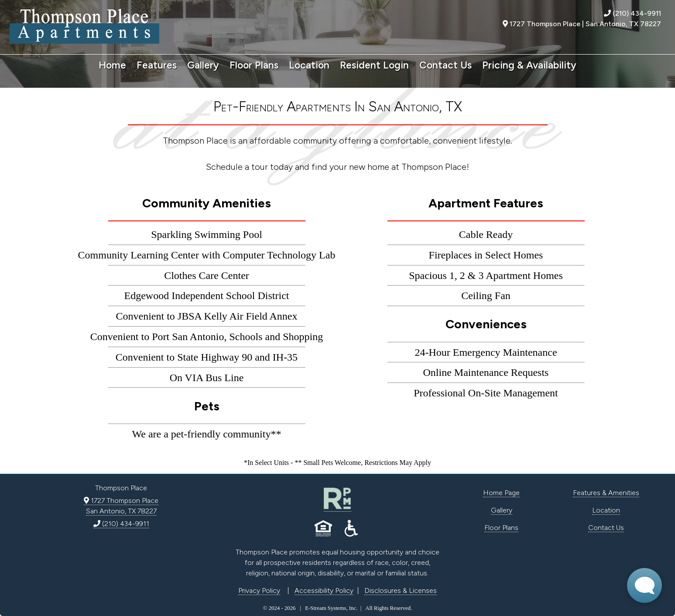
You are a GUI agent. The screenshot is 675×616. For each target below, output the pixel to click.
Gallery (203, 65)
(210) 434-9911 (632, 13)
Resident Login (374, 65)
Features (157, 65)
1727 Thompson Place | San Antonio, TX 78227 (582, 24)
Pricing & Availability (529, 65)
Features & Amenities (606, 493)
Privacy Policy (259, 590)
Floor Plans (254, 65)
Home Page (501, 493)
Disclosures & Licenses (401, 590)
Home (112, 65)
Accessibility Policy (324, 590)
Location (309, 65)
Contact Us (445, 65)
